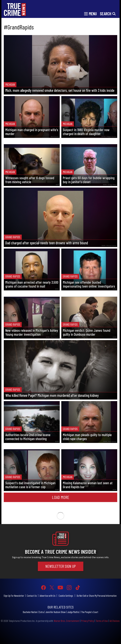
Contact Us (32, 596)
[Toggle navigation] (90, 13)
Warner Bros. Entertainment (67, 621)
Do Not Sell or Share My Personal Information (97, 596)
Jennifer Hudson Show (56, 612)
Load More (61, 497)
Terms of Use (102, 621)
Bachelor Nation (30, 612)
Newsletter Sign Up (61, 566)
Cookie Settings (66, 596)
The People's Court (90, 612)
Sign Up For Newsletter (14, 596)
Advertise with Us (48, 596)
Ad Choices (115, 621)
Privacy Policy (88, 621)
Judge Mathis (73, 612)
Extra (41, 612)
